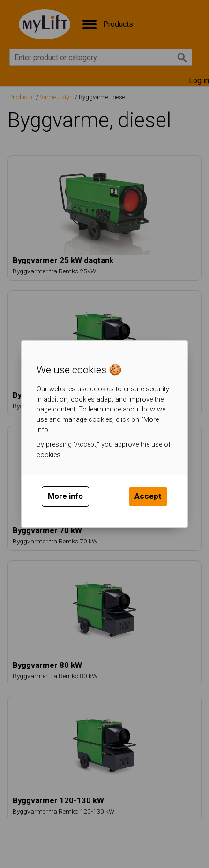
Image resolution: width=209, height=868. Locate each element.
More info (65, 496)
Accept (148, 496)
